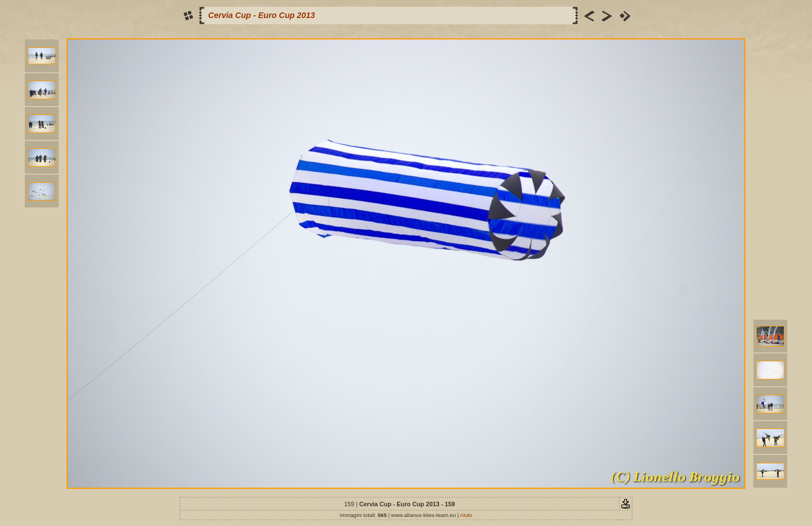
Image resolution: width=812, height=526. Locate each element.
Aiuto (466, 515)
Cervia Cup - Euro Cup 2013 (262, 15)
